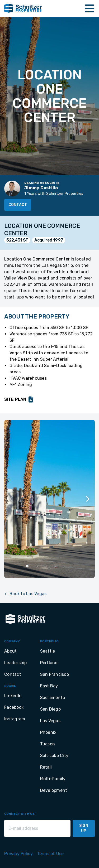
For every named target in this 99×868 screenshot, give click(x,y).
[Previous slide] (12, 499)
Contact (18, 205)
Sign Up (84, 828)
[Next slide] (87, 499)
